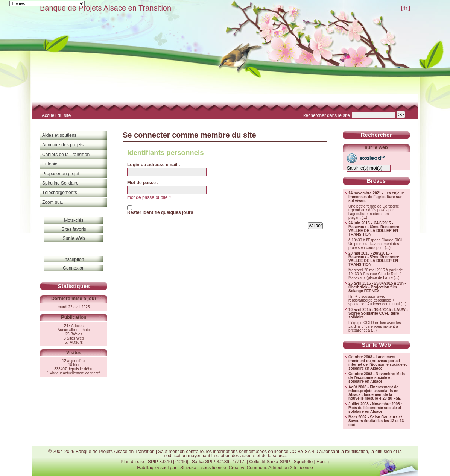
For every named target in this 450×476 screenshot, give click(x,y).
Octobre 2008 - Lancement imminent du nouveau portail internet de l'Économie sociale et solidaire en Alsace (378, 363)
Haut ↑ (323, 462)
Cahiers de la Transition (66, 155)
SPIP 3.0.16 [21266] (168, 462)
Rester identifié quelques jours (160, 212)
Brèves (376, 181)
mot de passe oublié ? (149, 197)
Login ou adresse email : (154, 165)
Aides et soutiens (59, 135)
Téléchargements (60, 193)
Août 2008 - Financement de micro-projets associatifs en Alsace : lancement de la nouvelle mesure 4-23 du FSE (375, 393)
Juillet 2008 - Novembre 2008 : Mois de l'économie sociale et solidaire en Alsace (375, 408)
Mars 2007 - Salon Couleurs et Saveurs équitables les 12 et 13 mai (376, 421)
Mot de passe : (143, 183)
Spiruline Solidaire (60, 183)
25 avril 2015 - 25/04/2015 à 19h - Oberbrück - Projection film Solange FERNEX (377, 287)
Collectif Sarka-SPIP (270, 462)
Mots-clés (74, 220)
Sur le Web (74, 238)
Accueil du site (56, 115)
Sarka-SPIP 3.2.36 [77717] (219, 462)
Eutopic (50, 164)
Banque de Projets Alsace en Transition (106, 8)
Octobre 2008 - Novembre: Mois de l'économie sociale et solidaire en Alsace (377, 378)
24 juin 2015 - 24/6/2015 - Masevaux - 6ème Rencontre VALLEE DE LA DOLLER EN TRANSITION (374, 229)
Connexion (74, 268)
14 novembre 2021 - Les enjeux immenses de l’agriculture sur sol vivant (376, 197)
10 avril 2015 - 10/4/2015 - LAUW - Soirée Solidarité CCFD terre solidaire (378, 314)
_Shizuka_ (188, 468)
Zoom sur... (53, 202)
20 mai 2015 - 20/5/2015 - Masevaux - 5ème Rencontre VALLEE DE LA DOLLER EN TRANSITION (374, 259)
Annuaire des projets (63, 145)
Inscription (74, 259)
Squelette (303, 462)
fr (405, 8)
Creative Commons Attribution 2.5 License (271, 468)
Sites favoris (74, 229)
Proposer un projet (61, 174)
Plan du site (132, 462)
